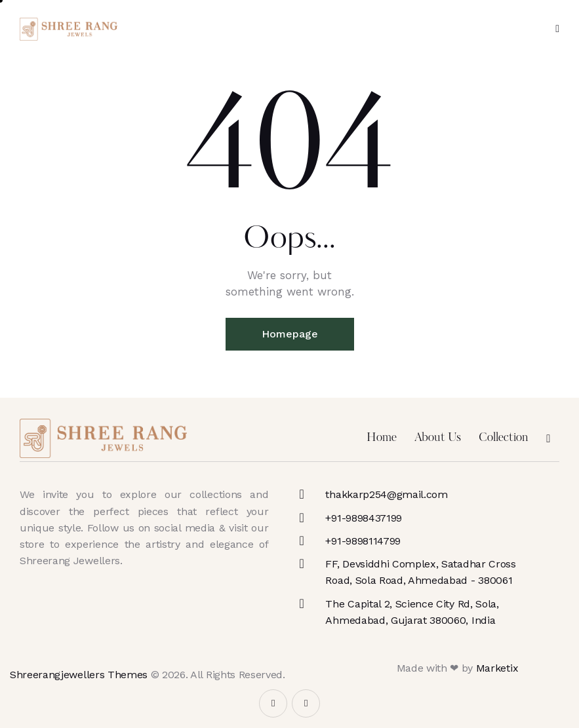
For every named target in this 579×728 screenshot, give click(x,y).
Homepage (290, 334)
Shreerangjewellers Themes (79, 675)
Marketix (497, 668)
